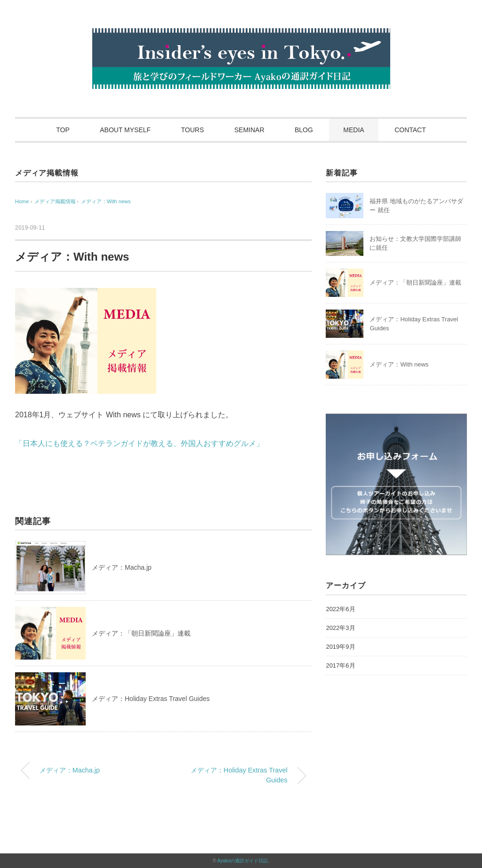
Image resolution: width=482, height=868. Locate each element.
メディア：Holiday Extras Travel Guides (151, 699)
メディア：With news (106, 201)
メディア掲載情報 (47, 173)
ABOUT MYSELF (125, 130)
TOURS (193, 130)
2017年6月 (340, 665)
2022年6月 (340, 609)
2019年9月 (340, 647)
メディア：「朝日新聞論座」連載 (141, 633)
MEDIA (353, 130)
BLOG (304, 130)
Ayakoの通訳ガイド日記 (243, 861)
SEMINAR (249, 130)
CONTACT (410, 130)
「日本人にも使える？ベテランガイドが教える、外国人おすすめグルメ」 (139, 443)
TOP (63, 130)
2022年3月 (340, 628)
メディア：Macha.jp (122, 567)
